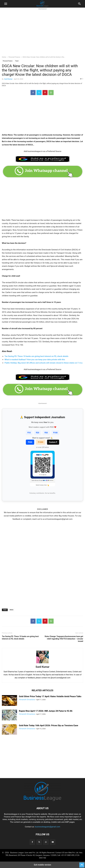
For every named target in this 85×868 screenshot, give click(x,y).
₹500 (30, 442)
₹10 (29, 433)
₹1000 (41, 442)
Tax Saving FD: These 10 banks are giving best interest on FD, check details (20, 638)
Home (4, 57)
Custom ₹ (53, 442)
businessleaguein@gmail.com (48, 827)
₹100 (55, 433)
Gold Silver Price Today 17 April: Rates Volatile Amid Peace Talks (50, 696)
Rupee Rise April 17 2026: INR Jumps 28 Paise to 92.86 (46, 711)
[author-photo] (42, 663)
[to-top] (82, 864)
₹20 (38, 433)
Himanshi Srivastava (27, 700)
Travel (17, 61)
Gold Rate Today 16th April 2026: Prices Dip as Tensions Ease (48, 725)
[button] (6, 4)
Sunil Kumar (8, 79)
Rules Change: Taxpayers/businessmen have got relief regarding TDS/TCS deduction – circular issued (64, 639)
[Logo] (42, 801)
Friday (44, 363)
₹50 (46, 433)
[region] (42, 34)
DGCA (12, 610)
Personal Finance (14, 57)
